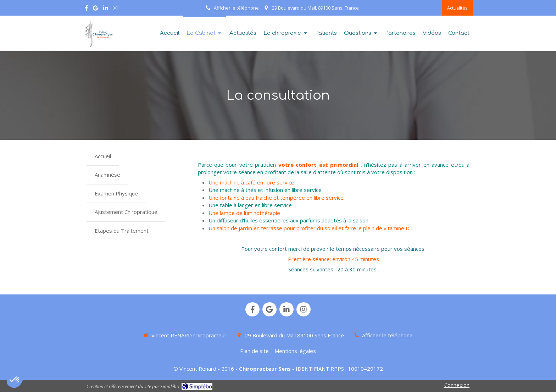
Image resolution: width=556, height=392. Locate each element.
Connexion (457, 385)
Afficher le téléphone (236, 8)
